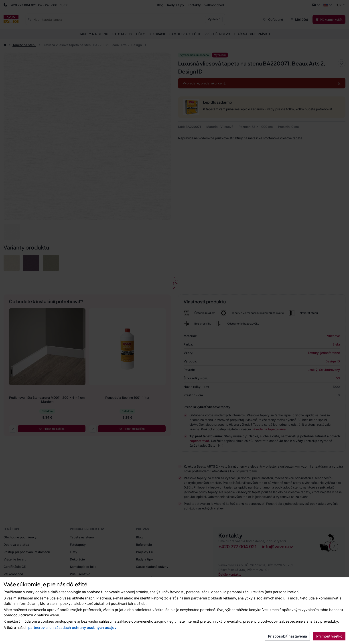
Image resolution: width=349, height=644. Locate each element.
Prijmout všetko (329, 636)
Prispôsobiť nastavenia (287, 636)
